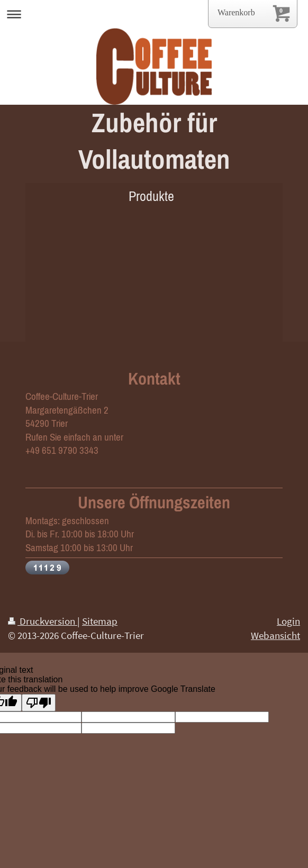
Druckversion (43, 621)
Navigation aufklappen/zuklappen (154, 14)
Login (288, 621)
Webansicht (275, 635)
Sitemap (100, 621)
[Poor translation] (39, 703)
